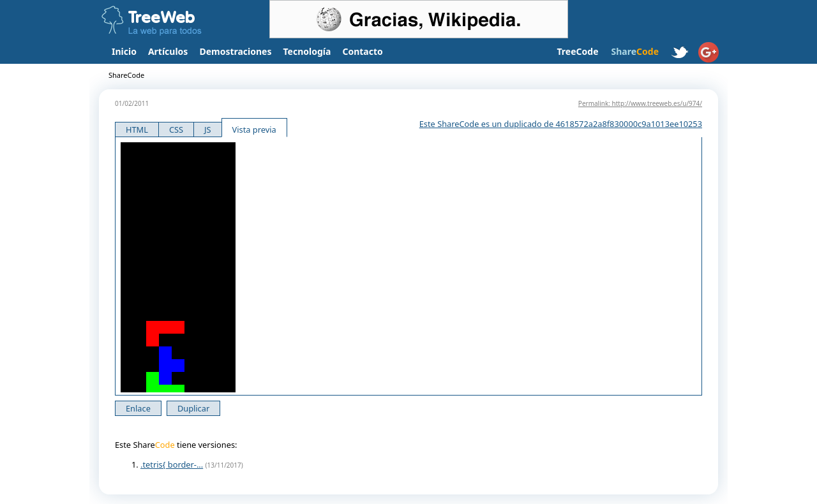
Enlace (138, 408)
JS (208, 130)
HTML (137, 130)
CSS (176, 130)
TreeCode (577, 51)
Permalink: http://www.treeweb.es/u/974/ (640, 103)
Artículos (168, 51)
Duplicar (193, 408)
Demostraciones (235, 51)
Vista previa (254, 130)
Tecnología (307, 51)
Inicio (124, 51)
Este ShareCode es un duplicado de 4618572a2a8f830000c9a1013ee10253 (561, 124)
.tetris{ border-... (172, 464)
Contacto (362, 51)
